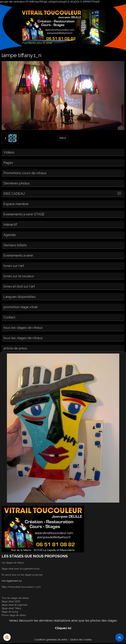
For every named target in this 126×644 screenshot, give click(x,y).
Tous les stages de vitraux (15, 598)
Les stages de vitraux (13, 563)
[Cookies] (7, 637)
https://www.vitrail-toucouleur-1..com (21, 587)
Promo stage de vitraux (14, 615)
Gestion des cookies (81, 640)
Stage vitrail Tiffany (11, 608)
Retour (63, 138)
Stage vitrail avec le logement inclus (21, 569)
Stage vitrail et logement (14, 605)
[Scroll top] (119, 637)
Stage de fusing (10, 612)
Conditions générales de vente (51, 640)
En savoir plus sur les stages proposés (22, 575)
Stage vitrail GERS (11, 601)
